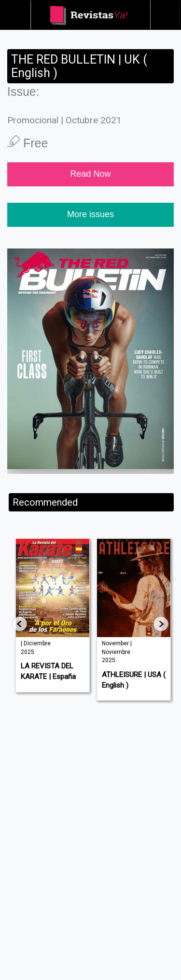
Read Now (90, 174)
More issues (90, 214)
